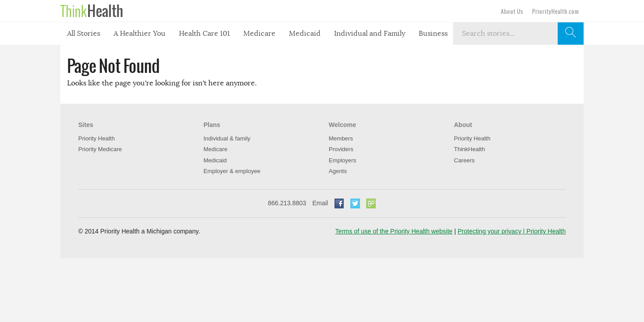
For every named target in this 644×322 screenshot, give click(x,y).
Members (341, 138)
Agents (338, 171)
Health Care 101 (204, 34)
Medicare (259, 34)
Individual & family (227, 138)
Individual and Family (370, 34)
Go (371, 203)
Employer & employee (232, 171)
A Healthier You (140, 34)
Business (433, 34)
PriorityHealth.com (556, 12)
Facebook (339, 203)
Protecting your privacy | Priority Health (512, 231)
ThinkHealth (469, 149)
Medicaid (305, 34)
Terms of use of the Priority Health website (394, 231)
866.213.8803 (287, 203)
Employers (342, 160)
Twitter (355, 203)
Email (320, 203)
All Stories (84, 34)
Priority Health (97, 138)
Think (92, 11)
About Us (512, 12)
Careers (464, 160)
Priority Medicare (100, 149)
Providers (341, 149)
